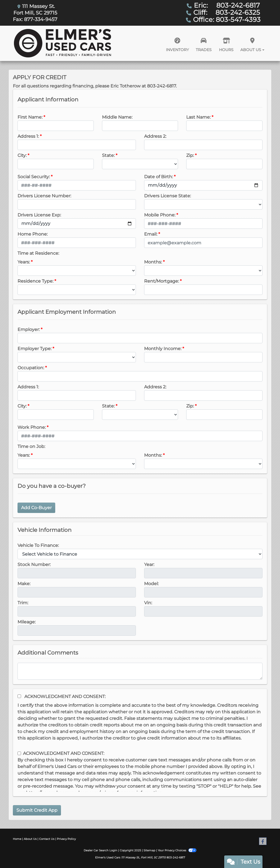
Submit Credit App (37, 810)
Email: (151, 234)
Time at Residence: (38, 253)
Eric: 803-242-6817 (227, 5)
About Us (30, 839)
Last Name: (198, 117)
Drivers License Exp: (39, 215)
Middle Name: (117, 117)
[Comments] (140, 671)
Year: (149, 565)
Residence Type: (35, 281)
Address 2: (155, 136)
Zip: (190, 155)
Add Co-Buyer (36, 508)
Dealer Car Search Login (100, 850)
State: (108, 155)
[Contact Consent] (19, 753)
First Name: (30, 117)
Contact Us (47, 839)
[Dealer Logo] (63, 43)
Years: (24, 262)
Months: (153, 262)
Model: (151, 584)
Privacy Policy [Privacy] (66, 839)
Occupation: (31, 368)
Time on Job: (31, 446)
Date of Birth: (158, 177)
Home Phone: (33, 234)
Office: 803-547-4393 (227, 20)
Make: (24, 584)
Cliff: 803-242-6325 (227, 12)
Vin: (148, 603)
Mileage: (27, 622)
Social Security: (34, 177)
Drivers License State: (167, 196)
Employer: (29, 329)
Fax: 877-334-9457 (35, 19)
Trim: (23, 603)
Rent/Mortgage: (161, 281)
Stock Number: (34, 565)
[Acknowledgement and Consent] (19, 696)
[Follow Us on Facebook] (263, 841)
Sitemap (149, 850)
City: (22, 155)
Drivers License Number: (44, 196)
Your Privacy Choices (177, 850)
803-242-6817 (176, 857)
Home (17, 839)
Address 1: (28, 136)
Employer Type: (34, 349)
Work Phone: (32, 427)
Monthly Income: (163, 349)
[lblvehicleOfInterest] (140, 554)
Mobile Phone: (160, 215)
